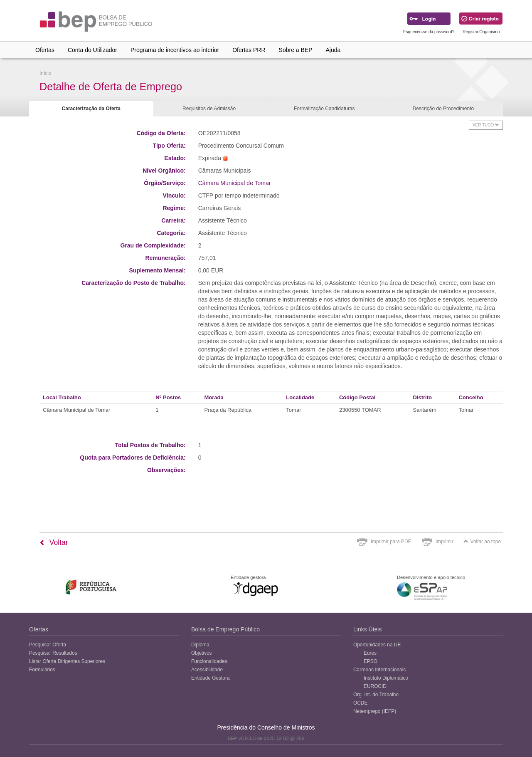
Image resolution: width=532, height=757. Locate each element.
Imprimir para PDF (391, 542)
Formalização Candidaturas (324, 109)
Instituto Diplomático (386, 678)
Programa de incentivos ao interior (175, 50)
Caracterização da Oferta (91, 109)
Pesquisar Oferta (48, 645)
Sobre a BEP (296, 50)
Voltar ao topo (482, 542)
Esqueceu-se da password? (429, 32)
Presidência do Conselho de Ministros (266, 727)
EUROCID (375, 686)
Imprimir (445, 542)
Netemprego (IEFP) (375, 711)
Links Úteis (367, 629)
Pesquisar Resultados (53, 653)
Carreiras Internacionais (379, 670)
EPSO (371, 661)
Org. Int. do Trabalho (376, 695)
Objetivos (202, 653)
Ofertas (45, 50)
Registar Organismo (481, 32)
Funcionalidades (209, 661)
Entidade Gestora (211, 678)
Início (45, 73)
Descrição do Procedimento (443, 109)
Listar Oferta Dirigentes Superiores (67, 661)
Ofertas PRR (249, 50)
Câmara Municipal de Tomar (235, 183)
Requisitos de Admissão (209, 109)
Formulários (42, 670)
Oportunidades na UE (377, 645)
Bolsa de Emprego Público (225, 629)
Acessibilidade (207, 670)
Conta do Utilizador (92, 50)
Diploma (200, 645)
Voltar (54, 542)
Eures (370, 653)
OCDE (360, 703)
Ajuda (333, 50)
